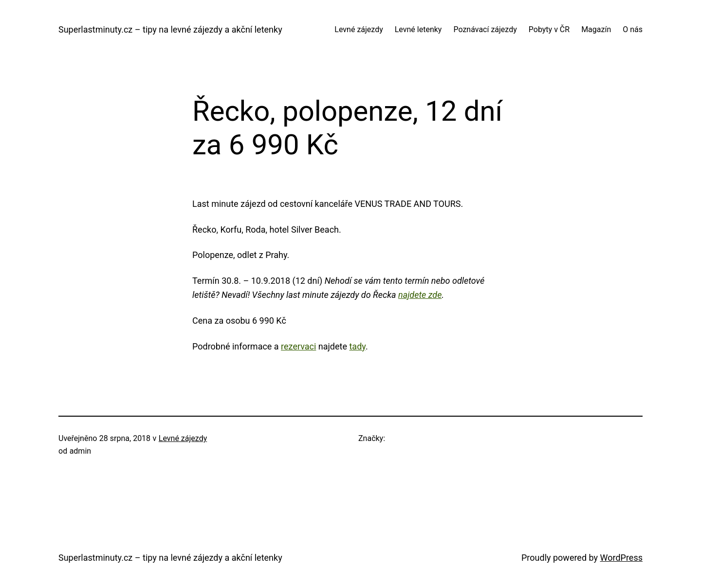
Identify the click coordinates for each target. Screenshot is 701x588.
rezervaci (298, 346)
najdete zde (420, 295)
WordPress (621, 558)
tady (357, 346)
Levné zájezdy (183, 438)
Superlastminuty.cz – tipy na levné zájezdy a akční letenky (170, 29)
